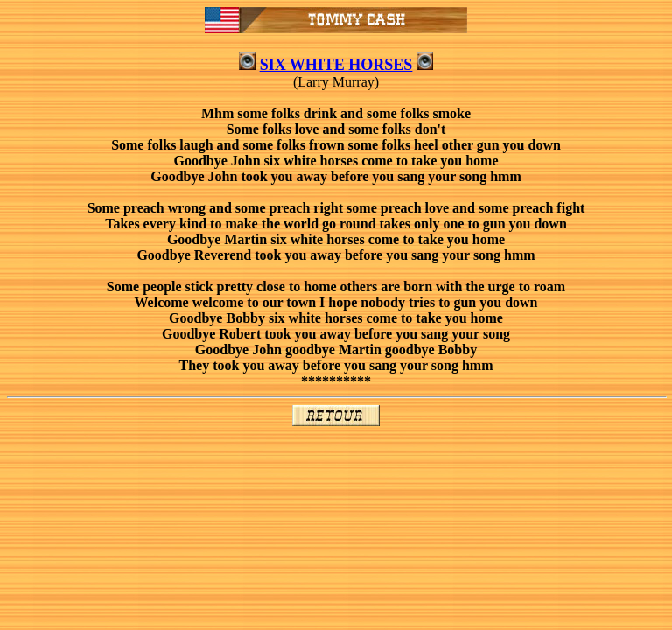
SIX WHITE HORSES (336, 65)
